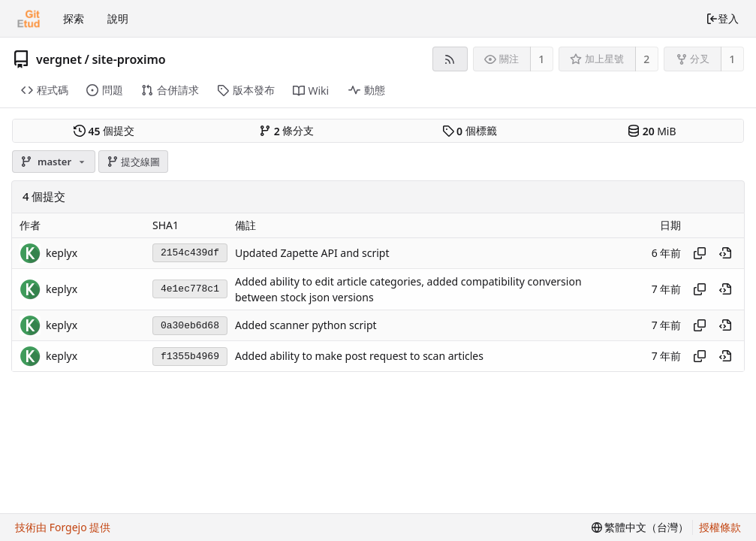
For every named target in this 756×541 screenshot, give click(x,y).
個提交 (104, 131)
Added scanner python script (306, 326)
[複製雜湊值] (700, 253)
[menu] (640, 527)
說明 (118, 18)
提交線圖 (134, 162)
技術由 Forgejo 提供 (63, 527)
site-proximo (128, 59)
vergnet (59, 59)
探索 (74, 18)
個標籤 (470, 131)
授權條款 (720, 527)
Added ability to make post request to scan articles (359, 357)
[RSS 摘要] (450, 59)
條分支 (286, 131)
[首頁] (29, 19)
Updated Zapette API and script (312, 253)
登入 (722, 18)
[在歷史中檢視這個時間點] (725, 253)
